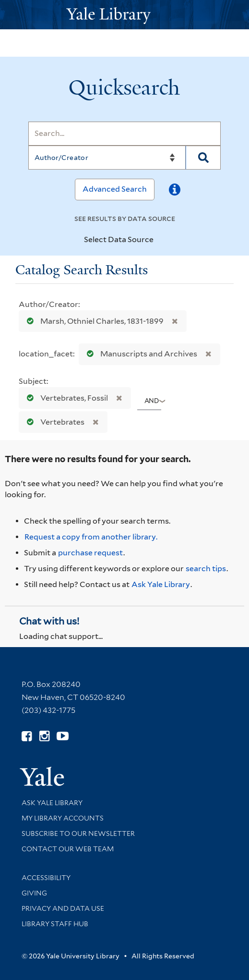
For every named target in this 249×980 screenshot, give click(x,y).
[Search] (124, 134)
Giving (34, 893)
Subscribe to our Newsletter (78, 833)
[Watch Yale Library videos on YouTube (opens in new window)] (63, 736)
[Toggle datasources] (162, 240)
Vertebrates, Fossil (65, 398)
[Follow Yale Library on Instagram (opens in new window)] (44, 736)
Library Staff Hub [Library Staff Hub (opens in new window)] (55, 924)
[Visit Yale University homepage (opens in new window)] (42, 773)
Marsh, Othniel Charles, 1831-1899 (93, 321)
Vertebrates (53, 422)
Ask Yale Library (161, 584)
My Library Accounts (63, 818)
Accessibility (46, 878)
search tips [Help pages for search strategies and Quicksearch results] (206, 569)
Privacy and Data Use (63, 908)
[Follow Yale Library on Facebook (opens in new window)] (27, 736)
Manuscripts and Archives (140, 354)
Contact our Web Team (68, 849)
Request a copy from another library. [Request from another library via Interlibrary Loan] (91, 537)
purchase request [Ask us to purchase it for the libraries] (90, 553)
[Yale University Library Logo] (125, 15)
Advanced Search (115, 189)
